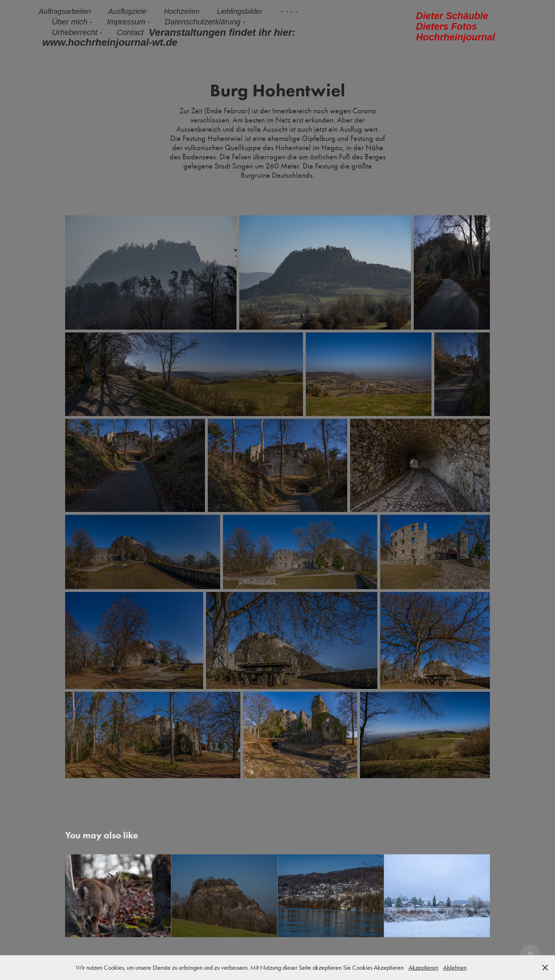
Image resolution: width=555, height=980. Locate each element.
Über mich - (72, 22)
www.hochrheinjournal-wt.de (110, 42)
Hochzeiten (182, 11)
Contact (130, 32)
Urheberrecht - (77, 32)
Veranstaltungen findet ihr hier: (222, 32)
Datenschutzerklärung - (205, 22)
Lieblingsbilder (240, 11)
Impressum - (128, 22)
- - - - (289, 11)
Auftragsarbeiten (65, 11)
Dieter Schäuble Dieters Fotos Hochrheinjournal (456, 27)
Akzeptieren (423, 968)
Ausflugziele (127, 11)
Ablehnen (455, 968)
